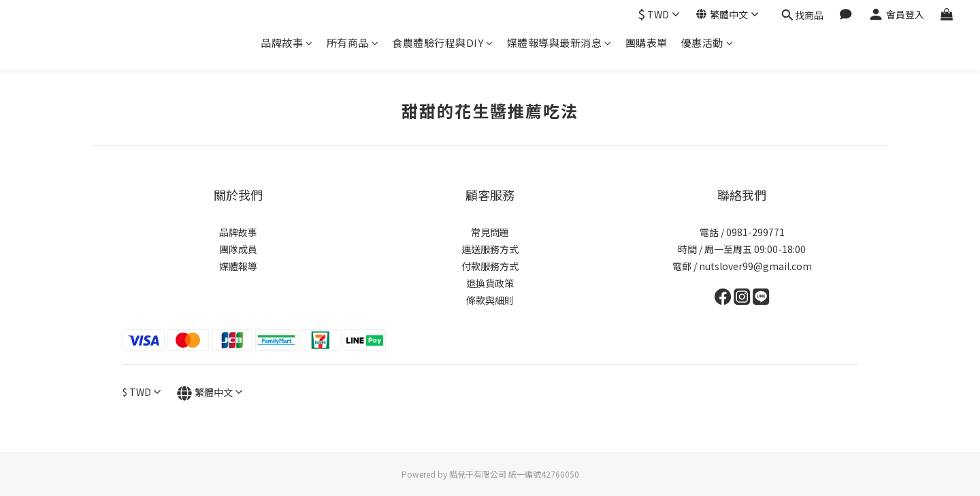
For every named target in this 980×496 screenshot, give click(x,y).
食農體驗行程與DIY (443, 43)
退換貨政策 (490, 283)
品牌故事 (287, 43)
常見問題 (490, 232)
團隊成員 (238, 249)
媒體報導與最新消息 (559, 43)
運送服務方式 (490, 249)
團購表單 (647, 43)
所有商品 (353, 43)
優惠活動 (707, 43)
